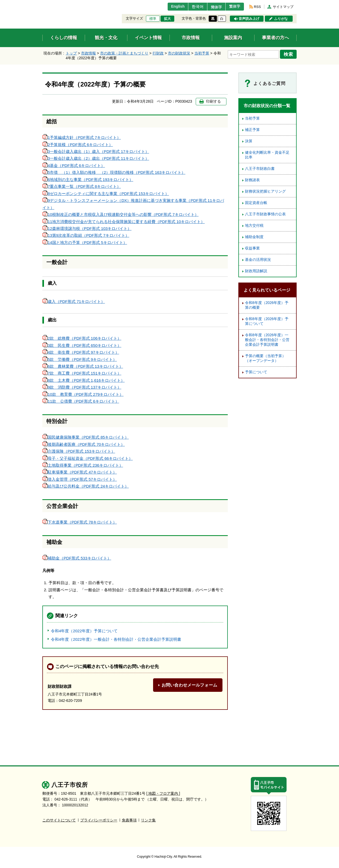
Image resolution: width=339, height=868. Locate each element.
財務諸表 (252, 180)
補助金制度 (254, 237)
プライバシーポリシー (99, 820)
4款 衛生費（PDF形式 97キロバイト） (81, 352)
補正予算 (252, 130)
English (170, 7)
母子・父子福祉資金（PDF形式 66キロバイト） (88, 458)
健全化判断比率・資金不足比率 (267, 155)
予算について (256, 372)
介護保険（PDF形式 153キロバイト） (79, 451)
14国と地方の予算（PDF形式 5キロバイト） (85, 242)
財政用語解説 (256, 271)
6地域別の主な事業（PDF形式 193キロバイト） (88, 179)
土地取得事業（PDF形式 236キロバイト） (83, 465)
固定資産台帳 (256, 203)
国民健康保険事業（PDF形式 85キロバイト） (86, 437)
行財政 (158, 53)
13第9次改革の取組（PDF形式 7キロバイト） (86, 235)
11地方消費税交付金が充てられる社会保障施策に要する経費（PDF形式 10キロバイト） (124, 222)
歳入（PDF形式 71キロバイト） (74, 301)
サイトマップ (283, 7)
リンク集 (148, 820)
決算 (249, 141)
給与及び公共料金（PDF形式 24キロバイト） (86, 486)
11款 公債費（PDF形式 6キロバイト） (81, 401)
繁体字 (234, 7)
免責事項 (129, 820)
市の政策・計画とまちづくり (124, 53)
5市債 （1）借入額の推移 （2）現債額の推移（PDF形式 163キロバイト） (114, 172)
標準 (153, 19)
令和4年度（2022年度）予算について (84, 631)
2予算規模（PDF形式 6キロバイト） (78, 145)
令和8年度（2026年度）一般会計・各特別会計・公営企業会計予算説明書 (267, 340)
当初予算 (202, 53)
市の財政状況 (179, 53)
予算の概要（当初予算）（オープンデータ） (265, 358)
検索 (289, 54)
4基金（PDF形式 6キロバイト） (74, 165)
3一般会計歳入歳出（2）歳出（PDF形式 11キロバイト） (96, 158)
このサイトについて (59, 820)
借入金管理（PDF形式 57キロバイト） (80, 479)
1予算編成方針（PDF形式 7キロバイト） (82, 137)
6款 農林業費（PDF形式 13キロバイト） (83, 366)
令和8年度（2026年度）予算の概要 (267, 305)
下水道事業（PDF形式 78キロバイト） (80, 522)
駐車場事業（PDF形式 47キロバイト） (80, 472)
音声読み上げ (249, 19)
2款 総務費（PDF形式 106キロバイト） (82, 338)
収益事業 (252, 248)
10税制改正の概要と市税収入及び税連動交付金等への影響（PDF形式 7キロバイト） (121, 214)
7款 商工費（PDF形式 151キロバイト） (82, 373)
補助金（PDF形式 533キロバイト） (77, 558)
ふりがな (281, 19)
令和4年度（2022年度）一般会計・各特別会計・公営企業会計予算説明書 (116, 639)
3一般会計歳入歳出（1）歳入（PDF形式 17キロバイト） (96, 151)
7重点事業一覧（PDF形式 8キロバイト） (82, 186)
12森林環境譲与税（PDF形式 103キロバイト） (87, 228)
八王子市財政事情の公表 (265, 214)
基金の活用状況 (258, 260)
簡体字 (213, 7)
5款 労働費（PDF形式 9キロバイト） (80, 359)
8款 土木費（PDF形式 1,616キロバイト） (84, 380)
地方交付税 (254, 226)
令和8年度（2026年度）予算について (267, 321)
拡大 (167, 19)
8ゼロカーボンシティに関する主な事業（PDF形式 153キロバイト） (106, 194)
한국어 (192, 7)
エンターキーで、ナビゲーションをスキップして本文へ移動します (43, 3)
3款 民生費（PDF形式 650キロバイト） (82, 345)
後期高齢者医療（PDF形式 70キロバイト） (84, 444)
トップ (71, 53)
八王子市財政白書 (260, 169)
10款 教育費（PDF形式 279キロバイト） (83, 394)
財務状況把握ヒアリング (265, 191)
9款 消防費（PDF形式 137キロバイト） (82, 387)
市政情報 (88, 53)
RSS (257, 7)
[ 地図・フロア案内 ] (163, 794)
